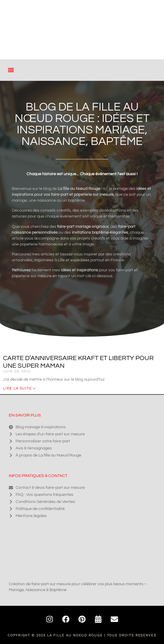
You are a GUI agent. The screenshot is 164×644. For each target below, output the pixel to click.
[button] (11, 70)
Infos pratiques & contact (38, 476)
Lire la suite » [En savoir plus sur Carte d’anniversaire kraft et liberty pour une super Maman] (19, 388)
